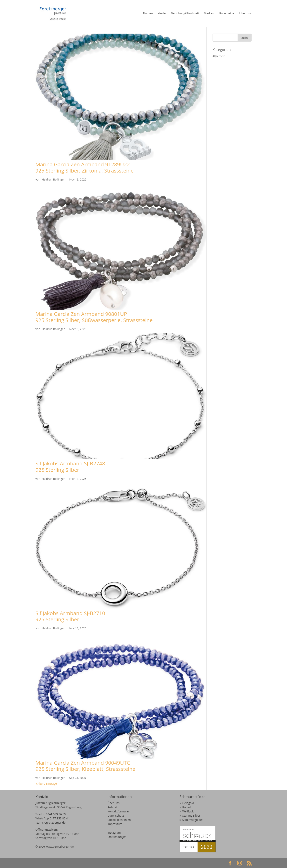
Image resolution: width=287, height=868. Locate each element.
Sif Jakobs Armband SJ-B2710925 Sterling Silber (70, 616)
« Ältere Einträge (46, 784)
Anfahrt (112, 807)
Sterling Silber (191, 816)
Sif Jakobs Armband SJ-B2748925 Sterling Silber (70, 466)
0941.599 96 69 (56, 814)
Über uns (245, 14)
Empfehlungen (117, 837)
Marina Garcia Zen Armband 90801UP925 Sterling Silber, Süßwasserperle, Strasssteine (94, 317)
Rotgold (187, 807)
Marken (209, 14)
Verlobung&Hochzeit (185, 14)
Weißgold (188, 811)
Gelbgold (188, 803)
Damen (148, 14)
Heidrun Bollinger (53, 179)
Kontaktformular (118, 811)
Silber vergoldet (193, 820)
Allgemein (219, 56)
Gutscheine (227, 14)
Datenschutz (116, 816)
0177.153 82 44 (60, 818)
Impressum (115, 824)
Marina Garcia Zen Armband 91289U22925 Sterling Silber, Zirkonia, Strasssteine (85, 167)
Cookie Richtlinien (119, 820)
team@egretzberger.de (50, 823)
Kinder (162, 14)
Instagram (114, 833)
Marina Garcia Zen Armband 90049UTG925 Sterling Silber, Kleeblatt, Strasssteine (85, 766)
